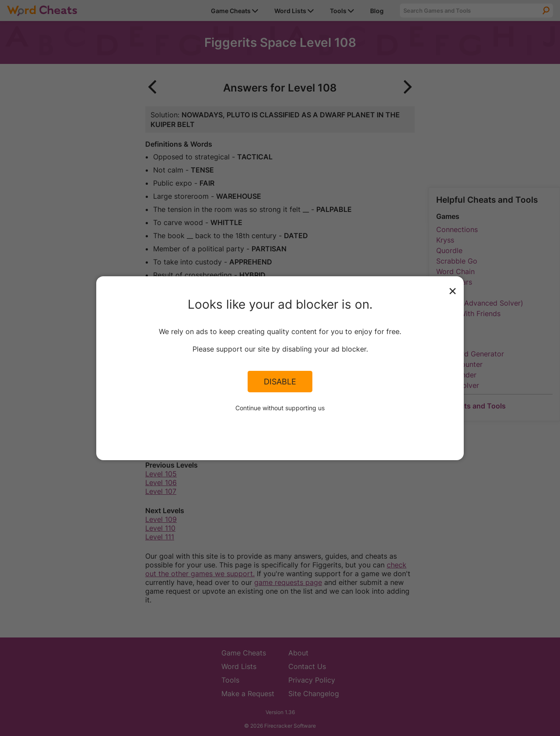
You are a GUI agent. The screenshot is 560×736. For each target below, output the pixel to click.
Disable (280, 381)
